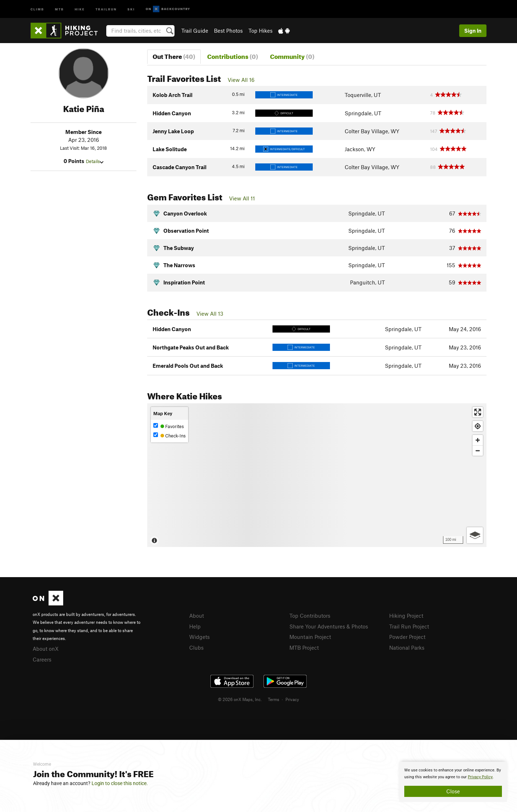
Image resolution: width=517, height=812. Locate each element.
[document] (453, 782)
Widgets (199, 637)
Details (95, 161)
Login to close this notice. (120, 783)
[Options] (475, 535)
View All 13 (210, 314)
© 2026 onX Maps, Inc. (240, 699)
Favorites (169, 426)
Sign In (473, 31)
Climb (37, 9)
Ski (131, 9)
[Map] (317, 475)
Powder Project (407, 637)
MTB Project (304, 648)
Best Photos (228, 31)
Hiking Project (406, 616)
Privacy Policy (480, 777)
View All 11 (242, 198)
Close (453, 791)
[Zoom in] (478, 440)
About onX (46, 649)
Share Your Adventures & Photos (329, 626)
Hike (80, 9)
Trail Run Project (409, 626)
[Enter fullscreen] (478, 412)
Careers (42, 659)
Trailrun (106, 9)
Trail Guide (195, 31)
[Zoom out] (478, 451)
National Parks (407, 648)
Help (195, 626)
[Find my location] (478, 426)
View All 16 (241, 80)
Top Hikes (260, 31)
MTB (59, 9)
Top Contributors (310, 616)
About (197, 616)
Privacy (292, 699)
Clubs (196, 648)
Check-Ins (169, 435)
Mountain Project (310, 637)
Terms (274, 699)
